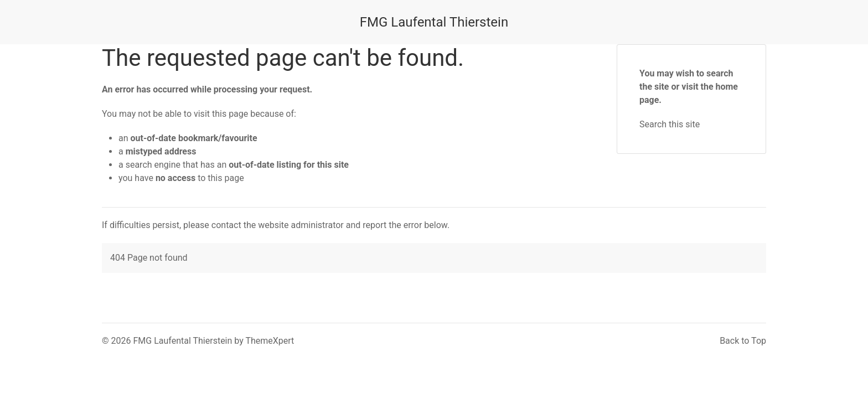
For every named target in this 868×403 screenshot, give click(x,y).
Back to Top (743, 341)
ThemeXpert (270, 341)
